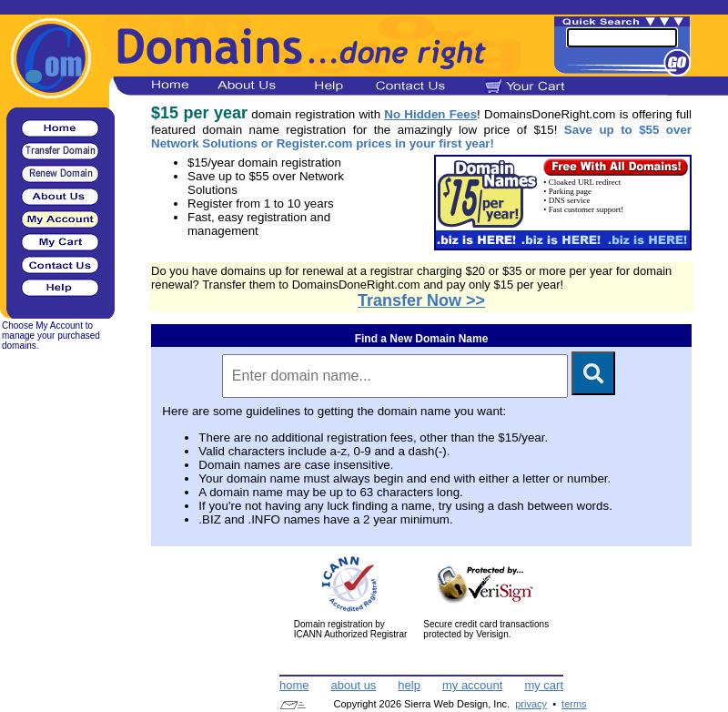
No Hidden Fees (430, 114)
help (409, 685)
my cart (544, 685)
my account (472, 685)
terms (574, 704)
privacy (531, 704)
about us (353, 685)
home (294, 685)
